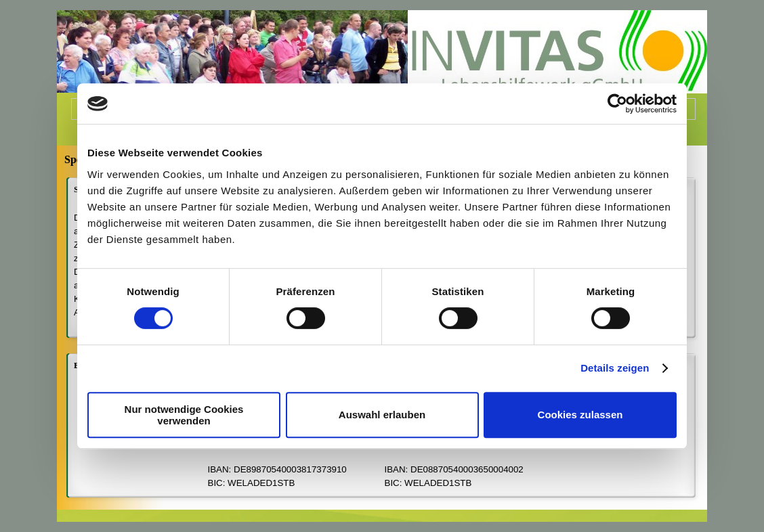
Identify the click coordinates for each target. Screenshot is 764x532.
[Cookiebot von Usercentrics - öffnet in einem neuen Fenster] (617, 104)
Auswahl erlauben (382, 415)
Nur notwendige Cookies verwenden (184, 415)
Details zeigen (615, 368)
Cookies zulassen (580, 415)
